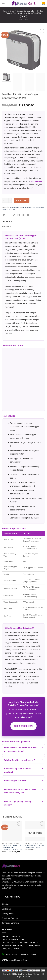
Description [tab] (7, 221)
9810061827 (37, 181)
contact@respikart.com (18, 960)
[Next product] (21, 18)
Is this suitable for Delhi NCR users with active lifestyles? (20, 791)
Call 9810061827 (23, 726)
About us (6, 904)
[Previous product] (26, 18)
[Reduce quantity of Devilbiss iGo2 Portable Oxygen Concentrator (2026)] (3, 200)
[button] (3, 3)
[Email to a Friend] (19, 215)
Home (5, 11)
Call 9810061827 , (12, 954)
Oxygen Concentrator (26, 11)
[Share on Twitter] (14, 215)
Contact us (6, 909)
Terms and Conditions (11, 923)
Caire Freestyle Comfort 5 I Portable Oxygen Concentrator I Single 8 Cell (12, 847)
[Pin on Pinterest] (23, 215)
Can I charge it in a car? (15, 781)
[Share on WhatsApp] (4, 215)
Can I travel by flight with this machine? (17, 770)
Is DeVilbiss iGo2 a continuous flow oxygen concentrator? (20, 749)
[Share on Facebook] (9, 215)
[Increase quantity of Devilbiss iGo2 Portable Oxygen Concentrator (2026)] (10, 200)
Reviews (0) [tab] (7, 226)
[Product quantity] (7, 200)
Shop (12, 11)
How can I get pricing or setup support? (18, 803)
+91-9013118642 (28, 954)
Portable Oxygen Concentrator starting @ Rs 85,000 (25, 12)
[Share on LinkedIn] (28, 215)
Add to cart (22, 200)
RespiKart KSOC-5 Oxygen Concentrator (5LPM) (34, 846)
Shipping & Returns (10, 918)
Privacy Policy (8, 914)
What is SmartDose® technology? (20, 760)
